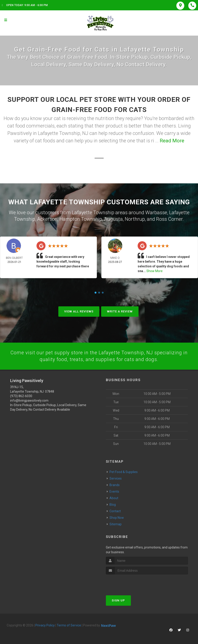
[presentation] (130, 583)
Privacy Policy (45, 625)
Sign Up (118, 600)
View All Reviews (79, 311)
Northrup (135, 219)
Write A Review (120, 311)
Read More (172, 141)
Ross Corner (169, 219)
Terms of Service (69, 625)
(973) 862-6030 (21, 396)
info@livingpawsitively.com (29, 401)
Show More (155, 271)
